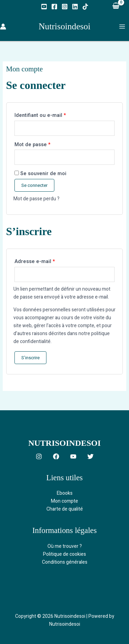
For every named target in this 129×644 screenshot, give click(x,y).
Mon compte (64, 501)
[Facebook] (54, 7)
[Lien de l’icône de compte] (3, 27)
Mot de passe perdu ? (36, 199)
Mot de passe (45, 144)
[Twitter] (90, 456)
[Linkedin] (75, 7)
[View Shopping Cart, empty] (116, 6)
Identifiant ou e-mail (53, 115)
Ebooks (65, 493)
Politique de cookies (64, 554)
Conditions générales (65, 562)
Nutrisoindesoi (64, 26)
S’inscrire (30, 358)
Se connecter (34, 185)
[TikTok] (85, 7)
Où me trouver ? (65, 546)
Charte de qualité (65, 509)
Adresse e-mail (48, 261)
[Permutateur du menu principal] (122, 26)
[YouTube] (44, 7)
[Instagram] (65, 7)
